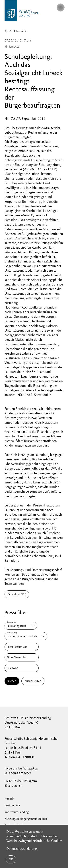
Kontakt (10, 799)
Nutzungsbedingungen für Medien (26, 819)
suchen (12, 681)
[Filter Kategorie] (21, 626)
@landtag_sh (13, 785)
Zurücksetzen (33, 681)
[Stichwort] (22, 668)
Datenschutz (12, 805)
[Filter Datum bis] (22, 657)
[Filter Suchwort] (22, 668)
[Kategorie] (21, 626)
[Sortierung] (26, 636)
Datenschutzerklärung (22, 849)
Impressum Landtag (17, 812)
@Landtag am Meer (18, 773)
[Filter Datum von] (22, 647)
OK (11, 859)
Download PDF (17, 594)
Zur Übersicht (18, 31)
